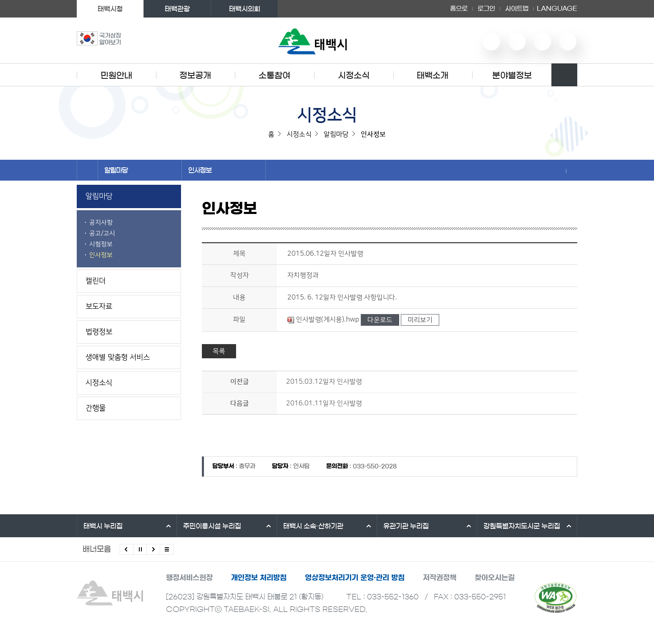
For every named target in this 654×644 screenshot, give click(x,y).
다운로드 (380, 320)
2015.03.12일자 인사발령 (324, 382)
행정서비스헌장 (189, 577)
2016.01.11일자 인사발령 (324, 403)
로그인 (486, 9)
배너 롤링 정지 (140, 549)
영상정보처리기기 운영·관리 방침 (355, 577)
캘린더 (96, 281)
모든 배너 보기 (167, 549)
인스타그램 (542, 42)
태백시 (103, 526)
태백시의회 (245, 9)
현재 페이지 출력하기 (572, 171)
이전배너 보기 (127, 549)
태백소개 (433, 75)
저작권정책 (440, 577)
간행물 (96, 408)
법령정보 (99, 332)
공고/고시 (102, 233)
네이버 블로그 (517, 42)
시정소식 (354, 75)
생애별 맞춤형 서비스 (118, 357)
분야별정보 (512, 75)
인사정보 (224, 170)
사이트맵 (517, 9)
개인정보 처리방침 (259, 577)
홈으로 (459, 9)
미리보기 (420, 320)
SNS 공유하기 (561, 171)
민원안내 (116, 75)
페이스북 (568, 42)
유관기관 (406, 526)
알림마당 (140, 170)
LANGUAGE (557, 9)
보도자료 (99, 307)
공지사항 (101, 223)
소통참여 (274, 75)
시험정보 (101, 244)
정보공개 (195, 75)
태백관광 (177, 9)
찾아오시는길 (495, 577)
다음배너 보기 (153, 549)
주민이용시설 (212, 526)
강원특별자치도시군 (522, 526)
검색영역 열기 (564, 75)
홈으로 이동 (87, 170)
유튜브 (491, 42)
